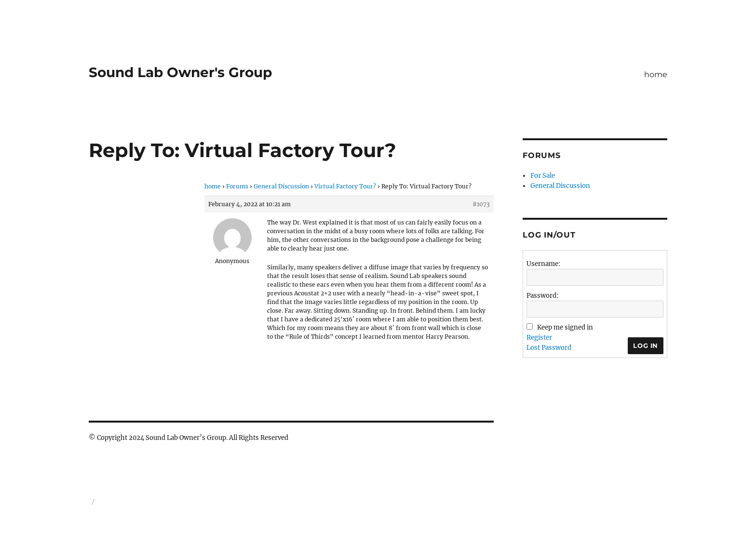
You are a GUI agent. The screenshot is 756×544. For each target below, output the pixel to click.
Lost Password (549, 348)
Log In (646, 345)
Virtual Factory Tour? (345, 186)
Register (539, 338)
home (656, 74)
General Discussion (281, 186)
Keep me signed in (565, 327)
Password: (542, 296)
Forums (237, 186)
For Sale (543, 176)
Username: (543, 264)
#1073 (481, 204)
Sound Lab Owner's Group (180, 72)
